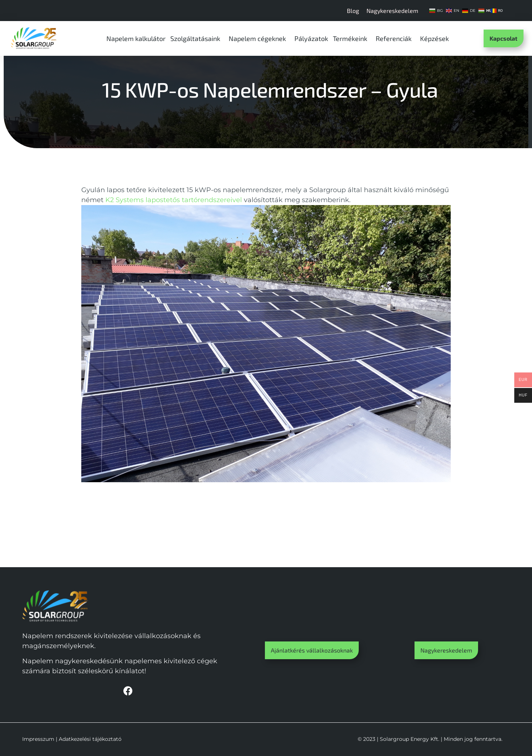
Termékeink (352, 38)
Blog (353, 11)
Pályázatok (311, 38)
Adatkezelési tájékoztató (90, 739)
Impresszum (38, 739)
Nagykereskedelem (392, 11)
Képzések (436, 38)
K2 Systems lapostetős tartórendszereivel (174, 200)
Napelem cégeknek (259, 38)
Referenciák (395, 38)
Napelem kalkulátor (136, 38)
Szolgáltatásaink (197, 38)
